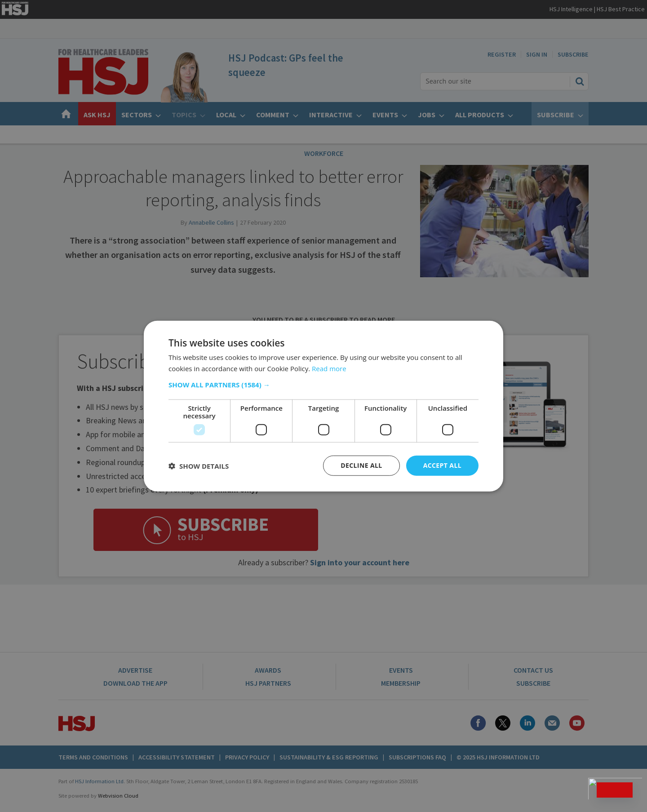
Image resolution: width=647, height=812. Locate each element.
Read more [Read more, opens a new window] (329, 368)
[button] (323, 385)
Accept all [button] (442, 465)
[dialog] (323, 406)
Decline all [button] (361, 465)
